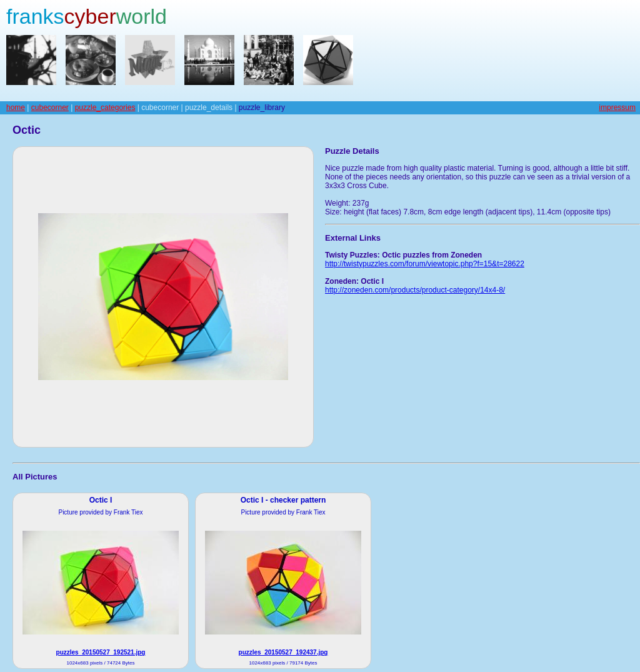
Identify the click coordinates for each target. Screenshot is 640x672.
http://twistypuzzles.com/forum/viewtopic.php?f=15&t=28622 (425, 264)
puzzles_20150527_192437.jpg (283, 652)
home (16, 108)
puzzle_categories (105, 108)
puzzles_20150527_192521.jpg (101, 652)
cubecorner (50, 108)
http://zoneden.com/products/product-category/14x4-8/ (415, 290)
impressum (617, 108)
